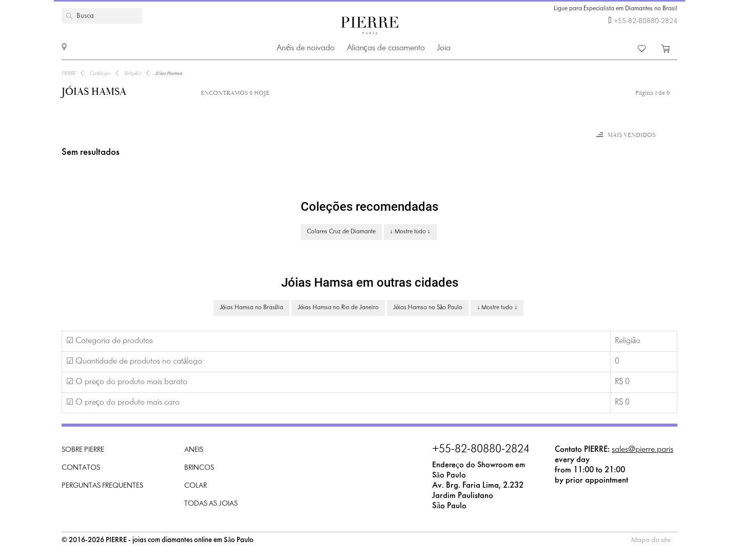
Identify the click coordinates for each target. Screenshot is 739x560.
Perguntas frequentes (102, 486)
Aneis (194, 450)
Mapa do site (651, 540)
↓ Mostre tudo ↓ (410, 232)
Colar (196, 486)
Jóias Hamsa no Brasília (251, 308)
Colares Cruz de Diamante (341, 232)
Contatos (81, 468)
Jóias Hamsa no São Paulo (428, 308)
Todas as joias (211, 504)
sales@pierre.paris (643, 449)
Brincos (199, 468)
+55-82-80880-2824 (646, 21)
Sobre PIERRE (83, 450)
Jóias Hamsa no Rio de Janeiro (338, 308)
